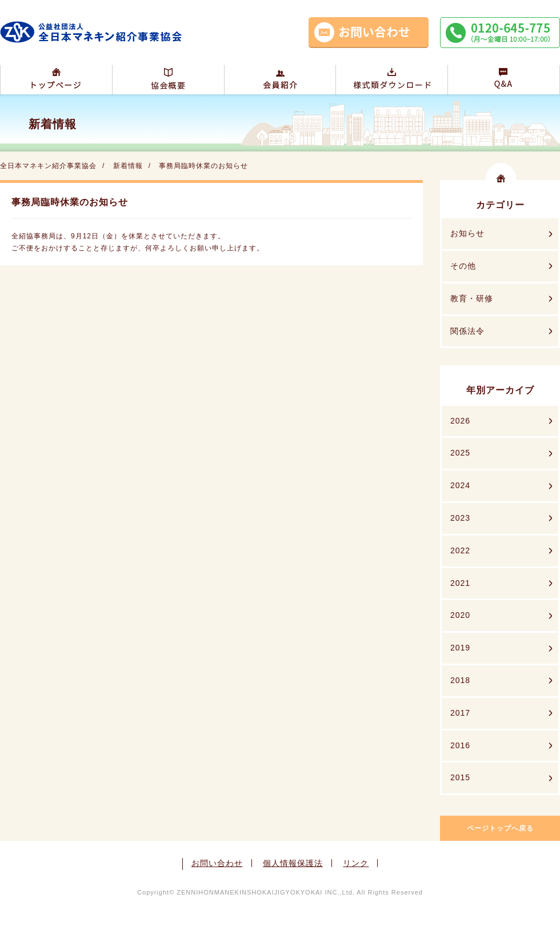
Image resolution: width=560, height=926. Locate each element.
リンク (356, 863)
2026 (460, 421)
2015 (460, 777)
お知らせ (467, 233)
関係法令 (467, 331)
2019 (460, 648)
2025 (460, 453)
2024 (460, 485)
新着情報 (128, 166)
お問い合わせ (217, 863)
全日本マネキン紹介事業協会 (48, 166)
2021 (460, 583)
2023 (460, 518)
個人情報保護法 (293, 863)
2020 (460, 615)
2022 (460, 550)
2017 (460, 713)
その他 (463, 266)
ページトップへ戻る (500, 828)
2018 (460, 680)
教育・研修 (472, 298)
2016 (460, 745)
